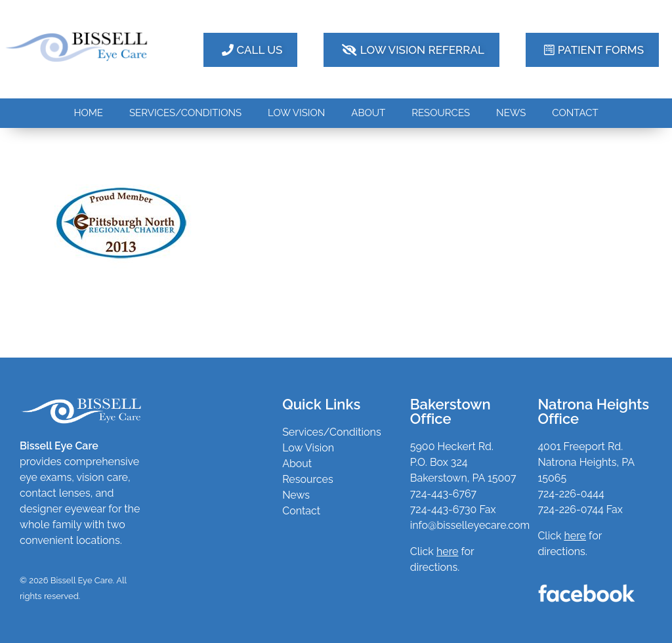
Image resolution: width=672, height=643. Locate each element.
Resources (308, 479)
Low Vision (308, 448)
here (575, 536)
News (296, 495)
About (297, 464)
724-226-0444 (571, 494)
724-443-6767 (443, 494)
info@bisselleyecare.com (470, 525)
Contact (301, 511)
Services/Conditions (332, 432)
